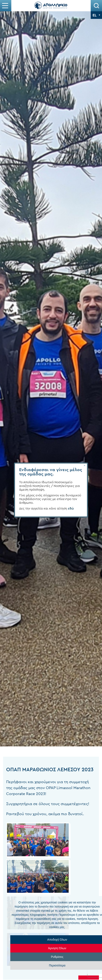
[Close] (85, 466)
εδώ (71, 508)
